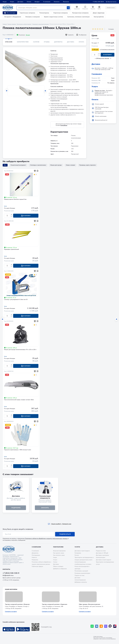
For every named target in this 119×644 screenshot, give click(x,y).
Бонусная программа (59, 551)
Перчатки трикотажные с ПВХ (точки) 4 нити (18, 450)
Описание (9, 42)
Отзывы (47, 42)
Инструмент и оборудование (13, 17)
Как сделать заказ (59, 553)
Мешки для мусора (56, 165)
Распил (77, 555)
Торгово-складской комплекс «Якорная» (17, 604)
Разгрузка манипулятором (82, 573)
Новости (34, 557)
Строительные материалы (27, 13)
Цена (5, 206)
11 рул (28, 35)
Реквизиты (35, 560)
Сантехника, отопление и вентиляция (78, 17)
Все (5, 165)
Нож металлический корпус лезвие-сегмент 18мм (19, 400)
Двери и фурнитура (99, 13)
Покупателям (58, 547)
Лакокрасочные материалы (80, 13)
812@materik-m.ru (8, 575)
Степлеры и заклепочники (38, 165)
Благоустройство (99, 17)
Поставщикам (36, 555)
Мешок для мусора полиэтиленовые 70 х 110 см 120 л (20, 350)
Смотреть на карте (11, 612)
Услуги (12, 2)
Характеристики (23, 42)
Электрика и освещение (33, 17)
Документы (58, 42)
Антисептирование (80, 580)
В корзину (108, 55)
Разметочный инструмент (18, 165)
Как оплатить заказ (59, 555)
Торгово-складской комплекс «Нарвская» (55, 604)
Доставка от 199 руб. (102, 553)
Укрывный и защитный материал (40, 24)
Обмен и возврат (58, 566)
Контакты (57, 2)
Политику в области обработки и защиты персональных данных (46, 539)
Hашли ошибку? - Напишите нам (60, 524)
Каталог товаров (12, 24)
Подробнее (64, 125)
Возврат (37, 2)
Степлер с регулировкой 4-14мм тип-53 (16, 300)
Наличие (36, 42)
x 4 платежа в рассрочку (107, 49)
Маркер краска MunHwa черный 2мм (15, 199)
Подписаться (65, 534)
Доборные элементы (81, 582)
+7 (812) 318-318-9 (98, 2)
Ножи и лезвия (70, 165)
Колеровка (78, 553)
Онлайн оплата (111, 8)
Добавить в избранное (60, 569)
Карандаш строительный (11, 249)
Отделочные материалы (61, 13)
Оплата (29, 2)
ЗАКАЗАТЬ (45, 508)
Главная (5, 24)
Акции (5, 2)
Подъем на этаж (79, 575)
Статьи (55, 562)
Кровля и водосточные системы (53, 17)
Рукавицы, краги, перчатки (88, 165)
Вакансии (66, 2)
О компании (47, 2)
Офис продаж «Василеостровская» (90, 604)
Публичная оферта (37, 566)
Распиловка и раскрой (81, 571)
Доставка (20, 2)
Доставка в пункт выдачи (82, 551)
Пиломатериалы (44, 13)
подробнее (16, 508)
